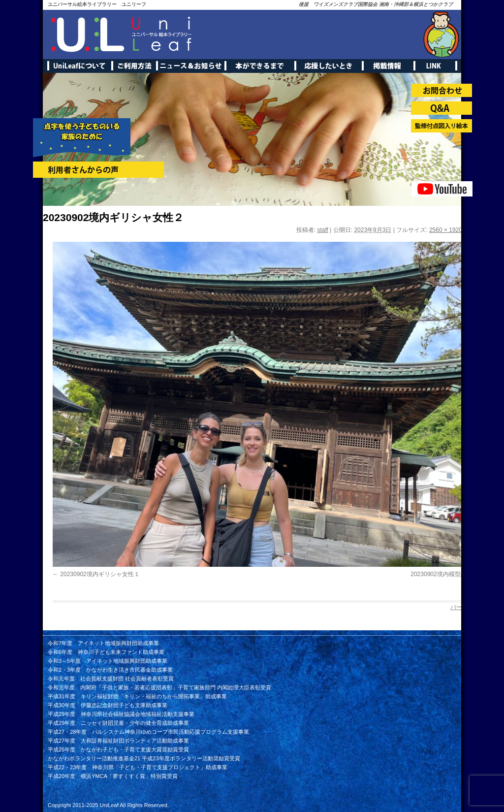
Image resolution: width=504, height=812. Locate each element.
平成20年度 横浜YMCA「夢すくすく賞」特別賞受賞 (113, 776)
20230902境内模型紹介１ (444, 574)
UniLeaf (109, 805)
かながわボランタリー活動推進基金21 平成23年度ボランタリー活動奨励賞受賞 (144, 758)
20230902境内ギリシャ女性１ (100, 574)
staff (322, 230)
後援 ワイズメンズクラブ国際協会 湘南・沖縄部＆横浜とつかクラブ (376, 4)
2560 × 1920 (446, 230)
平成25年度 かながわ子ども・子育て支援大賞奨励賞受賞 (118, 749)
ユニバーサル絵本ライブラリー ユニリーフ (97, 4)
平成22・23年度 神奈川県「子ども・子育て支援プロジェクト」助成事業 (138, 767)
